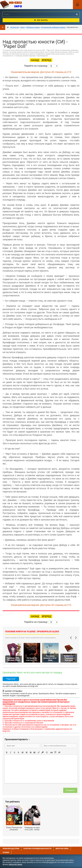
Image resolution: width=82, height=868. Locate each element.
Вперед (47, 60)
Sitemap (6, 852)
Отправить (70, 790)
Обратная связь (62, 849)
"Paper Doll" (11, 679)
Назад (35, 60)
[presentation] (7, 752)
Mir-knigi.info (19, 5)
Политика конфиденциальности (37, 849)
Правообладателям (11, 849)
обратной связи (15, 864)
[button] (7, 752)
